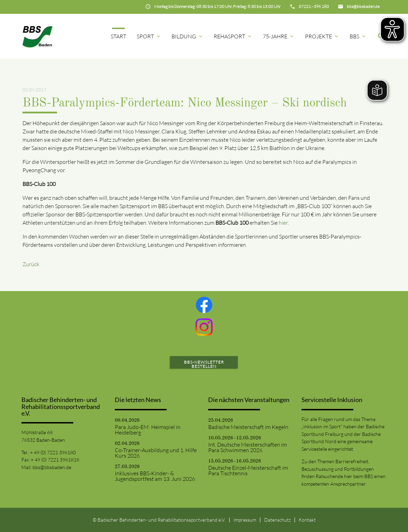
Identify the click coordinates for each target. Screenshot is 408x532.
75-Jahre (279, 36)
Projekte (322, 36)
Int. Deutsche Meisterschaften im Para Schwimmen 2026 (248, 447)
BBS (358, 36)
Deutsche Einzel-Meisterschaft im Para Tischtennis (248, 470)
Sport (149, 36)
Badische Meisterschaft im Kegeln (248, 427)
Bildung (187, 36)
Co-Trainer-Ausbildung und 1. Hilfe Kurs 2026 (156, 453)
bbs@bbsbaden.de (52, 467)
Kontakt (307, 520)
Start (118, 36)
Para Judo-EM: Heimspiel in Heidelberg (148, 430)
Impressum (245, 520)
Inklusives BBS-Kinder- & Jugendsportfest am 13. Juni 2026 (155, 476)
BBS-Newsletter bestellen (204, 364)
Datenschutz (277, 520)
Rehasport (233, 36)
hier (283, 223)
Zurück (31, 264)
